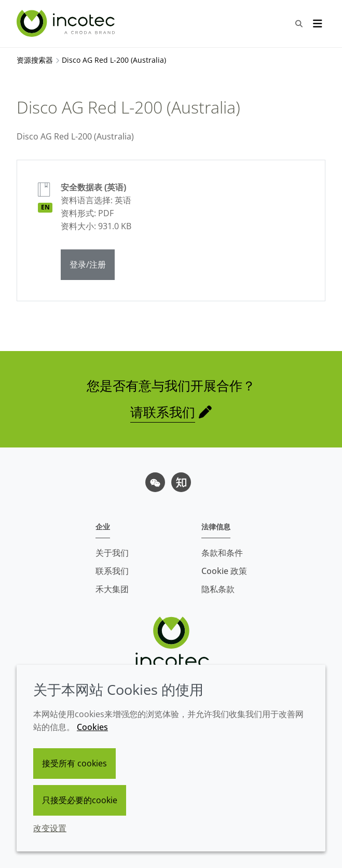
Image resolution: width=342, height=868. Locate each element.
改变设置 (50, 828)
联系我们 (112, 571)
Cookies (92, 727)
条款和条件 (222, 553)
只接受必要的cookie (80, 800)
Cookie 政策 (224, 571)
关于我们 (112, 553)
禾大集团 (112, 589)
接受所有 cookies (74, 763)
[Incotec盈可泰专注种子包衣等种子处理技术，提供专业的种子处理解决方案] (67, 23)
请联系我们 (163, 412)
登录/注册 (88, 264)
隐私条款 (218, 589)
